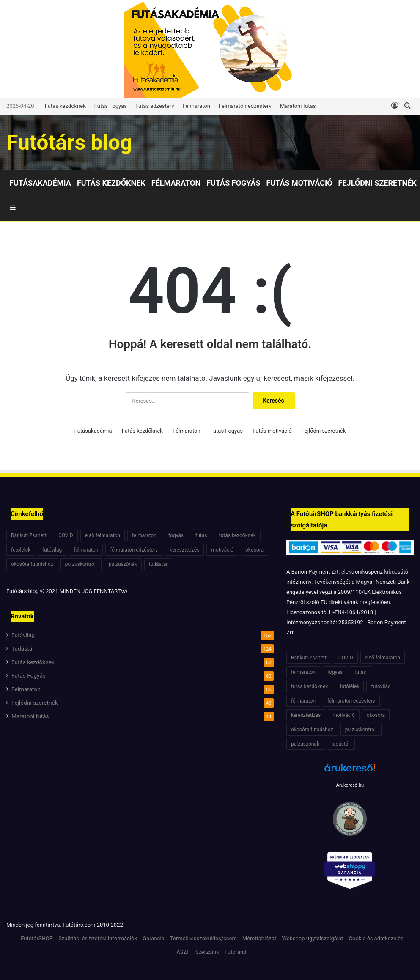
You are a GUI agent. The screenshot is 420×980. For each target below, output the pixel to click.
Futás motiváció (299, 183)
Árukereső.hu (350, 785)
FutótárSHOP (37, 938)
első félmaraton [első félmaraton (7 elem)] (103, 535)
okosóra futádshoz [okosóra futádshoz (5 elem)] (32, 564)
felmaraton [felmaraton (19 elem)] (144, 535)
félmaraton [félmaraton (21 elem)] (86, 550)
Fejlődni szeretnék (377, 183)
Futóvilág (23, 635)
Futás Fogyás (111, 106)
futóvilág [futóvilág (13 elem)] (52, 550)
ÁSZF (183, 952)
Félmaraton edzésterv (245, 106)
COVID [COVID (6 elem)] (66, 535)
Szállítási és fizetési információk (98, 938)
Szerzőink (207, 952)
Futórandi (236, 952)
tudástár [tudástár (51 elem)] (158, 564)
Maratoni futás (298, 106)
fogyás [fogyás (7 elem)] (176, 535)
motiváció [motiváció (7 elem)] (222, 550)
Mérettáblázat (259, 938)
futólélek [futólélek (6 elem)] (21, 550)
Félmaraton (197, 106)
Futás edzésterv (155, 106)
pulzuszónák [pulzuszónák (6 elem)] (123, 564)
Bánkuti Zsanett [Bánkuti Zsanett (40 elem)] (29, 535)
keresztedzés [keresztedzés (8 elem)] (184, 550)
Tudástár (23, 648)
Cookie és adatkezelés (376, 938)
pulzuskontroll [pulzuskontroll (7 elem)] (81, 564)
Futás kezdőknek (65, 106)
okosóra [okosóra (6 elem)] (254, 550)
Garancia (153, 938)
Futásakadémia (40, 183)
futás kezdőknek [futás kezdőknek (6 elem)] (237, 535)
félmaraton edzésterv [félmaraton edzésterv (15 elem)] (134, 550)
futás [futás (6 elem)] (201, 535)
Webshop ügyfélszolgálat (312, 938)
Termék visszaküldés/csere (203, 938)
